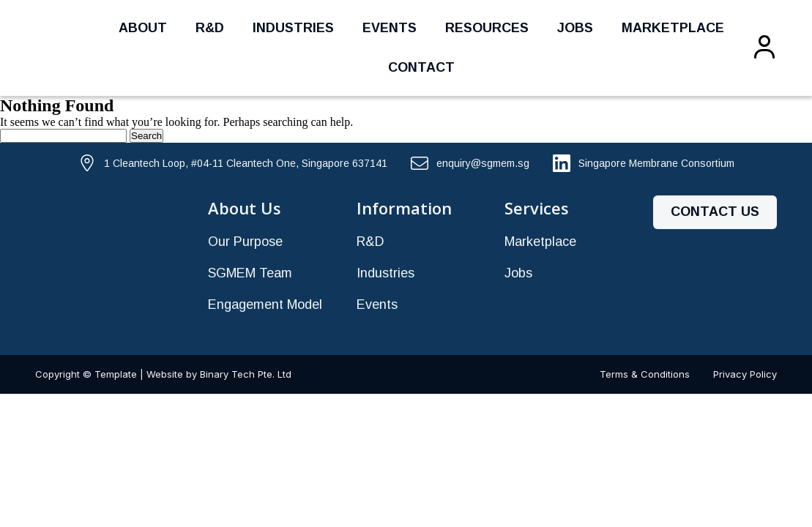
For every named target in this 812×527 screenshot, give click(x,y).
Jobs (575, 28)
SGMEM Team (250, 273)
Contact (421, 67)
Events (390, 28)
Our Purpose (245, 242)
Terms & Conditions (645, 374)
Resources (487, 28)
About (143, 28)
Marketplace (673, 28)
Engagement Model (265, 304)
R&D (210, 28)
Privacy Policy (745, 374)
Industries (293, 28)
